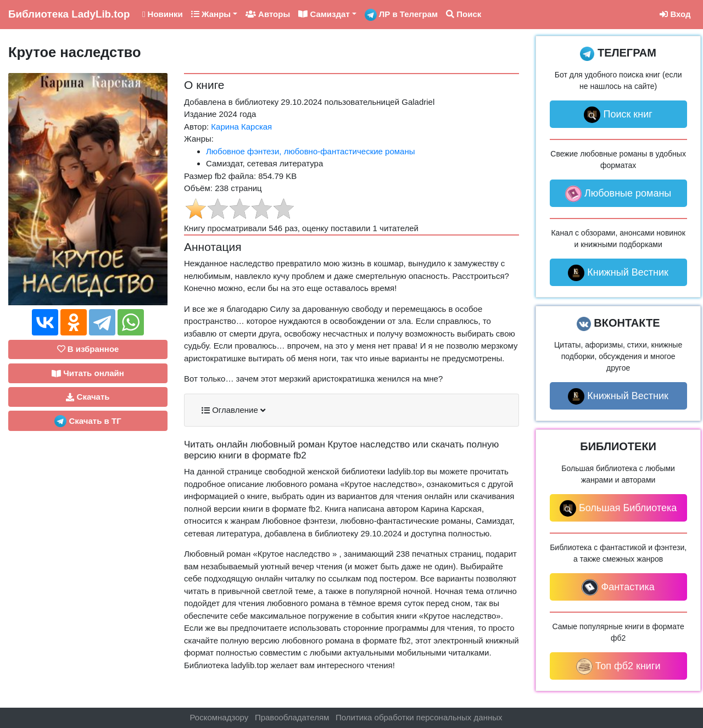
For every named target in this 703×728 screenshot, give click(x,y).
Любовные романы (618, 194)
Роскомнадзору (219, 717)
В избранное (88, 349)
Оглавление (233, 410)
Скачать (88, 397)
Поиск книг (618, 115)
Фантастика (618, 587)
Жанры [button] (211, 14)
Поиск (464, 14)
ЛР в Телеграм (401, 15)
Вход (675, 14)
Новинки (163, 14)
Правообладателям (292, 717)
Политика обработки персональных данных (419, 717)
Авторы (268, 14)
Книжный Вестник (618, 273)
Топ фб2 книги (618, 667)
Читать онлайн (88, 373)
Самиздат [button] (324, 14)
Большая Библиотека (618, 508)
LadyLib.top (69, 14)
